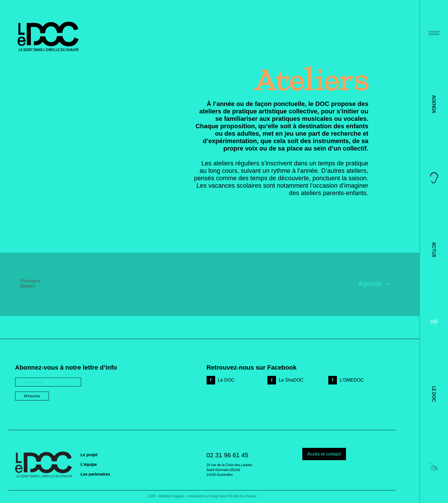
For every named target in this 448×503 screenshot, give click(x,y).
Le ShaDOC (291, 380)
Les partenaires (95, 474)
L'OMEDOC (352, 380)
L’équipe (89, 464)
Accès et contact (324, 454)
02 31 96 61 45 (228, 455)
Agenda (434, 104)
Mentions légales (171, 496)
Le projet (89, 455)
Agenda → (374, 283)
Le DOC (434, 394)
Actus (434, 250)
